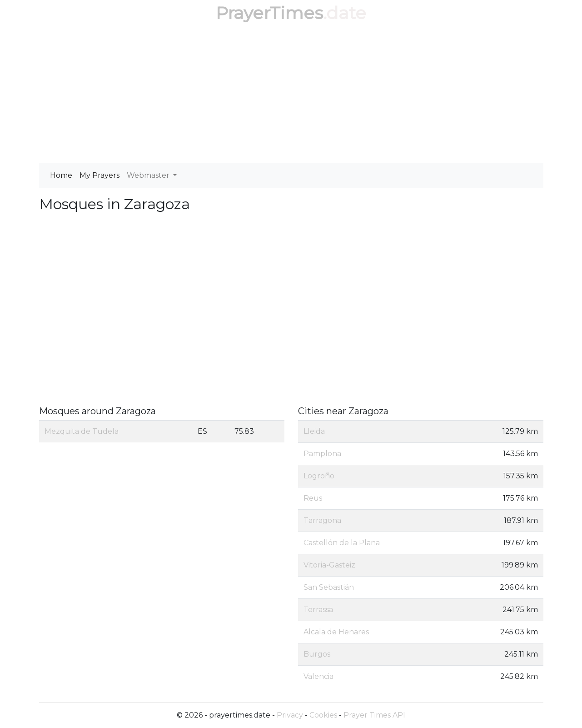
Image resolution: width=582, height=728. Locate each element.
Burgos (317, 654)
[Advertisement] (291, 95)
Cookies (323, 715)
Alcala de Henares (336, 632)
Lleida (314, 431)
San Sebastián (329, 587)
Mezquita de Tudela (82, 431)
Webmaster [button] (149, 175)
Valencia (318, 676)
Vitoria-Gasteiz (329, 565)
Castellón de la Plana (342, 543)
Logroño (319, 476)
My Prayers (99, 175)
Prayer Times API (374, 715)
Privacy (290, 715)
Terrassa (318, 610)
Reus (313, 498)
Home (61, 175)
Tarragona (322, 520)
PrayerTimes (269, 13)
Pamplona (322, 454)
